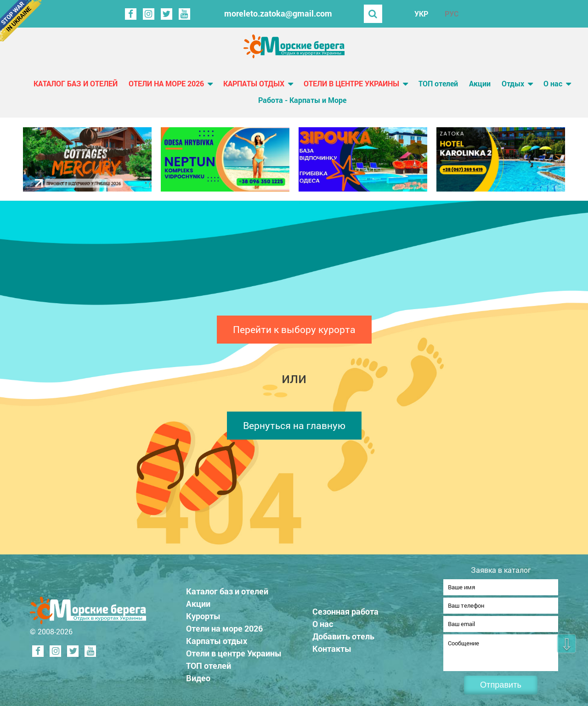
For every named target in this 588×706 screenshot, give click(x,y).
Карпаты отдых (254, 83)
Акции (480, 83)
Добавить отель (343, 633)
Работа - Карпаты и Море (302, 100)
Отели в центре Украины (351, 83)
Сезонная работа (345, 609)
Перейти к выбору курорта (294, 329)
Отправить (501, 685)
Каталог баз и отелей (76, 83)
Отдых (513, 83)
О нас (553, 83)
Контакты (332, 646)
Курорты (203, 613)
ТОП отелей (438, 83)
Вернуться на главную (294, 425)
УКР (421, 14)
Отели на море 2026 (166, 83)
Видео (198, 675)
